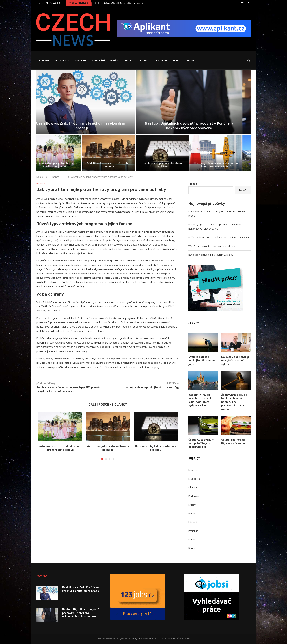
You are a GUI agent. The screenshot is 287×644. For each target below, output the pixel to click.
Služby (115, 60)
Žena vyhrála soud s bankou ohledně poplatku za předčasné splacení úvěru (234, 402)
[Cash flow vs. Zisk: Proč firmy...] (90, 102)
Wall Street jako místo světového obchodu (117, 165)
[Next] (99, 3)
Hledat (193, 184)
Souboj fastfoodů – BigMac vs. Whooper (234, 442)
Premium (162, 60)
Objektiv (81, 60)
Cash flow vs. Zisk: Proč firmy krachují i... (124, 3)
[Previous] (95, 3)
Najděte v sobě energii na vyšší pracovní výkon (235, 361)
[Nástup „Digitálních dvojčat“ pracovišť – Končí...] (197, 102)
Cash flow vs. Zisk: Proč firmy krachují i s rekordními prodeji (81, 589)
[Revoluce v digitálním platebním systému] (170, 153)
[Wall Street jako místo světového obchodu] (117, 153)
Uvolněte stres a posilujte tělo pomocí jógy (202, 361)
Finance (44, 60)
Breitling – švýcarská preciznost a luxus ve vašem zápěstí (224, 165)
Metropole (62, 60)
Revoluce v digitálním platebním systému (170, 165)
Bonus (190, 60)
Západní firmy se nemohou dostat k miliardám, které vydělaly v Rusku (200, 400)
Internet (145, 60)
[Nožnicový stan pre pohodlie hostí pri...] (63, 153)
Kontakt (246, 3)
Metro (129, 60)
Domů (40, 177)
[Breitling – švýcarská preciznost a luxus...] (224, 153)
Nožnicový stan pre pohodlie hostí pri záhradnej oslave (63, 165)
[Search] (249, 60)
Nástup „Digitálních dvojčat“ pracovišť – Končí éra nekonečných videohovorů (80, 613)
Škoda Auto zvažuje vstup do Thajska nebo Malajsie (201, 443)
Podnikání (98, 60)
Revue (176, 60)
